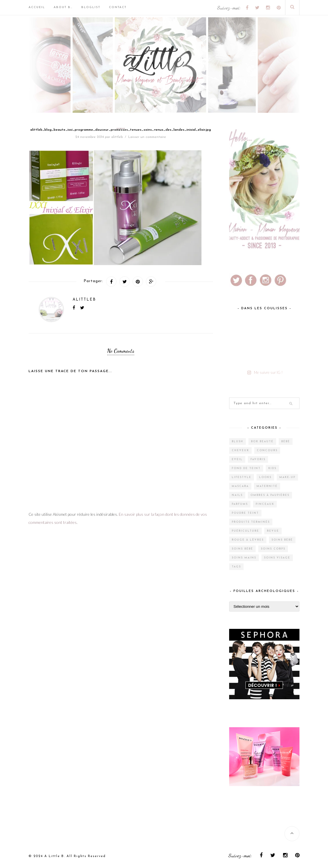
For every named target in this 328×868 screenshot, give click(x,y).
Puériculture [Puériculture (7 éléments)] (245, 531)
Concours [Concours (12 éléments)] (267, 450)
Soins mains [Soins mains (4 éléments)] (244, 558)
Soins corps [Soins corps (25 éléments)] (273, 549)
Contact (118, 7)
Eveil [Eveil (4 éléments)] (237, 459)
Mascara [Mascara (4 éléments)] (240, 486)
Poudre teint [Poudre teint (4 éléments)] (245, 513)
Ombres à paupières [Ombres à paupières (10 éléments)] (270, 495)
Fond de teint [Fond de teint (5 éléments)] (246, 468)
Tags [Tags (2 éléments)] (236, 567)
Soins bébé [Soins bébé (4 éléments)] (282, 540)
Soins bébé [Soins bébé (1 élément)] (242, 549)
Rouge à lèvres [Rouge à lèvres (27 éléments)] (248, 540)
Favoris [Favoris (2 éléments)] (258, 459)
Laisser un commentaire (147, 137)
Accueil (37, 7)
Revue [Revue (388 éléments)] (273, 531)
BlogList (91, 7)
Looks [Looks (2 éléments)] (265, 477)
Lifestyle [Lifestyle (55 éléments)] (242, 477)
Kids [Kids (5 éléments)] (272, 468)
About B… (63, 7)
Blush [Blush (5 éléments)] (237, 442)
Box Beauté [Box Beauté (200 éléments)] (262, 442)
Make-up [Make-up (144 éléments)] (287, 477)
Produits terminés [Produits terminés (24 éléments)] (251, 522)
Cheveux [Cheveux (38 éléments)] (240, 450)
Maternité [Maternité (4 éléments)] (267, 486)
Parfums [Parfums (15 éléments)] (240, 504)
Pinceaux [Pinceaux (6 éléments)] (265, 504)
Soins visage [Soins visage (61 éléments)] (277, 558)
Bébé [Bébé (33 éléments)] (286, 442)
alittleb (117, 137)
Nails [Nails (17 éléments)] (237, 495)
